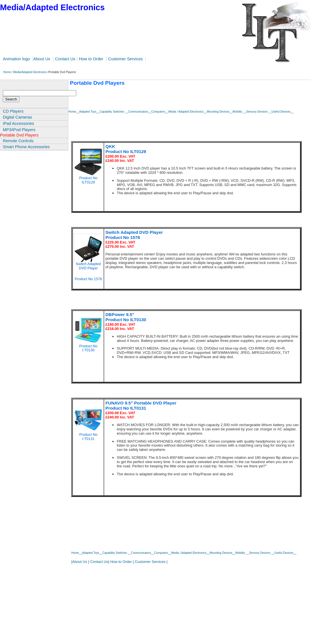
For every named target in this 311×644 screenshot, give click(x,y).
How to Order (91, 59)
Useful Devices (281, 112)
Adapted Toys (88, 112)
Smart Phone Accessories (26, 147)
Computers (158, 112)
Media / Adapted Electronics (186, 112)
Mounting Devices (218, 112)
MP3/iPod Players (19, 130)
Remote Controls (18, 141)
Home (6, 72)
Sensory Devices (257, 112)
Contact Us (65, 59)
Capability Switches (112, 112)
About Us (42, 59)
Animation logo (17, 59)
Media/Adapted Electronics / (31, 72)
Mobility (238, 112)
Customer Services (126, 59)
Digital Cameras (17, 117)
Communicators (138, 112)
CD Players (13, 111)
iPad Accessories (18, 123)
